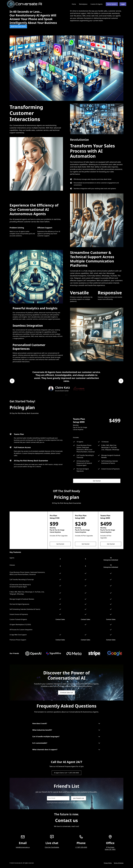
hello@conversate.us (23, 847)
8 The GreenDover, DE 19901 (110, 848)
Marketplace (83, 4)
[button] (12, 381)
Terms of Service (119, 863)
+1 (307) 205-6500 (81, 847)
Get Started (97, 481)
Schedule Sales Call (67, 693)
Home (74, 4)
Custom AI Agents (97, 4)
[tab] (36, 313)
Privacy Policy (108, 863)
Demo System (112, 4)
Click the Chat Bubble (52, 847)
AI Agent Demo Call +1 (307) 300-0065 (67, 773)
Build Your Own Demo (18, 26)
